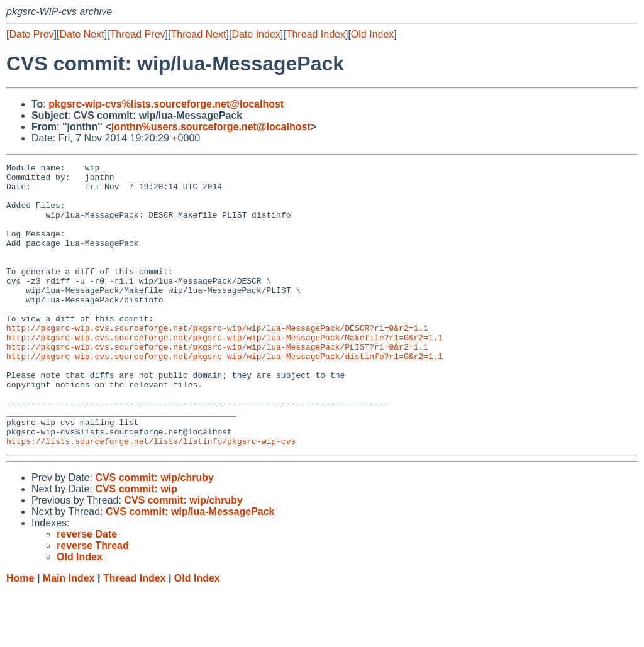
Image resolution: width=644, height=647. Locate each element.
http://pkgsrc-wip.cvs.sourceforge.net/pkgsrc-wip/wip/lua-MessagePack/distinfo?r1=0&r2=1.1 (225, 395)
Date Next (81, 34)
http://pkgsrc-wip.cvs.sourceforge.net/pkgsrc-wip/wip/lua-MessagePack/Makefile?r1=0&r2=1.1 (225, 373)
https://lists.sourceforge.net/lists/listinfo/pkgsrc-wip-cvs (151, 497)
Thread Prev (138, 34)
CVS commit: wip (136, 545)
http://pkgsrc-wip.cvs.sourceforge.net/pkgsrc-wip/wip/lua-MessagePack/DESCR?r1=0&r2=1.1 (217, 362)
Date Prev (31, 34)
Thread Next (198, 34)
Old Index (372, 34)
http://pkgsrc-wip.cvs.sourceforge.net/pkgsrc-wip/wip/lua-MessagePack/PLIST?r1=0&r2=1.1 (217, 384)
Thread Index (316, 34)
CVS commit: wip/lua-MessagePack (190, 568)
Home (20, 635)
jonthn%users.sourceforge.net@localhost (211, 127)
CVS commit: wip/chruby (154, 534)
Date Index (256, 34)
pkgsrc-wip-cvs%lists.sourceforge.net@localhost (166, 104)
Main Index (69, 635)
